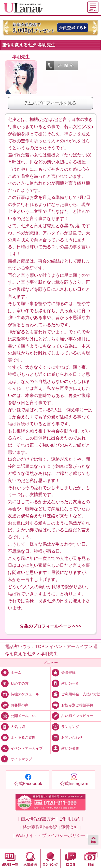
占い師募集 (65, 748)
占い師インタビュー (72, 716)
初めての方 (14, 683)
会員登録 (63, 672)
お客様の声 (14, 705)
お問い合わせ (67, 737)
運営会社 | (71, 827)
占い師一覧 (65, 683)
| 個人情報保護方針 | (38, 819)
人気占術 (12, 727)
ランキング (65, 727)
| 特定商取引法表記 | (40, 827)
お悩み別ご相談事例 (72, 705)
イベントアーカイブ (21, 748)
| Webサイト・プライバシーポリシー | (50, 835)
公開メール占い (18, 716)
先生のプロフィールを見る (50, 103)
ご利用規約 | (71, 819)
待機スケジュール (20, 694)
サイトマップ (16, 759)
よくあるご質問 (18, 737)
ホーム (11, 672)
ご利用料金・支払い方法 (76, 694)
